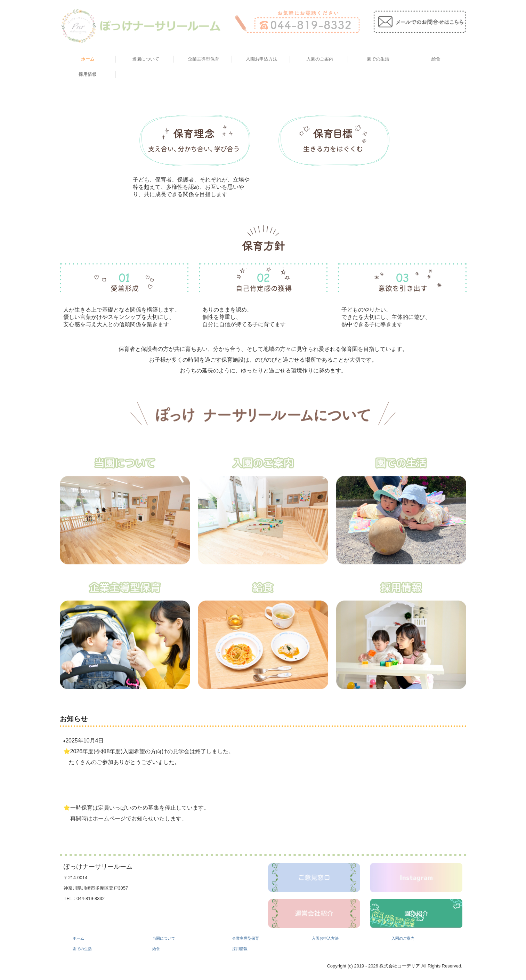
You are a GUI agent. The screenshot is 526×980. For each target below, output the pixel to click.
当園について (146, 59)
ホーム (88, 59)
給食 (436, 59)
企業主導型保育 (204, 59)
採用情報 (88, 74)
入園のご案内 (320, 59)
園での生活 (378, 59)
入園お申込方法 (262, 59)
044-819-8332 (91, 898)
